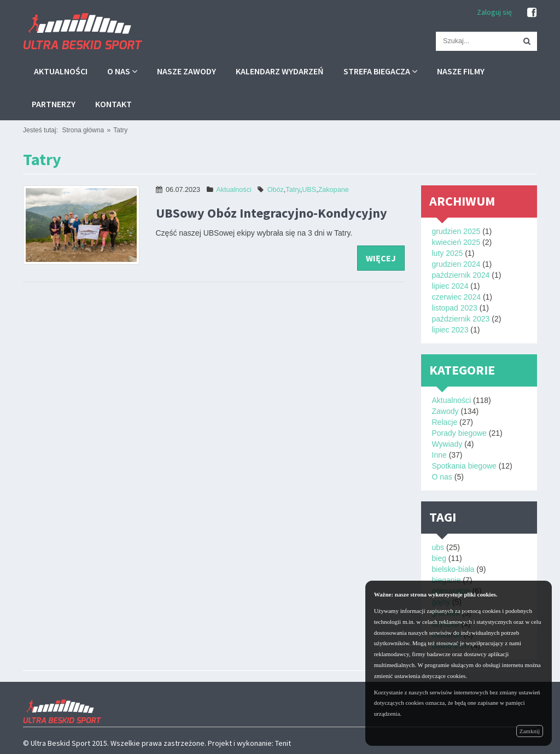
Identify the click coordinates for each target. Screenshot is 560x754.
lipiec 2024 (450, 286)
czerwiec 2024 (457, 297)
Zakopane (334, 190)
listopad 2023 (455, 308)
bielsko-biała (453, 569)
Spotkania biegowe (464, 466)
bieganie (447, 580)
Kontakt (113, 104)
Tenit (283, 743)
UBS (309, 190)
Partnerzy (54, 104)
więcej (381, 258)
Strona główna (83, 130)
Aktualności (61, 71)
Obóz (276, 190)
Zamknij (530, 731)
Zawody (445, 411)
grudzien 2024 (456, 264)
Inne (439, 455)
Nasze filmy (461, 71)
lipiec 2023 (450, 330)
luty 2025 (448, 253)
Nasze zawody (186, 71)
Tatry (120, 130)
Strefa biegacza (380, 71)
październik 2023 (461, 319)
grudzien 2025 (456, 231)
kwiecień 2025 (456, 242)
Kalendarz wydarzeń (280, 71)
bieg (439, 558)
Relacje (445, 422)
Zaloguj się (494, 12)
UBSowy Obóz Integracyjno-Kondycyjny (272, 213)
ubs (438, 547)
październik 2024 (461, 275)
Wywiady (447, 444)
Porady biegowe (459, 433)
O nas (122, 71)
